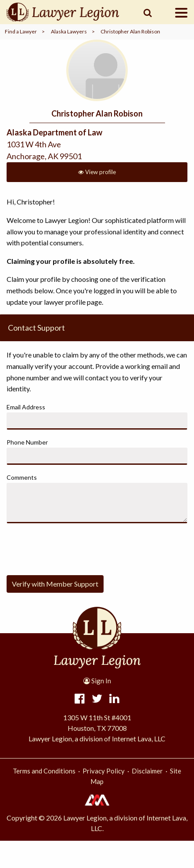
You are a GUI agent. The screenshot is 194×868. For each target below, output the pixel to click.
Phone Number (27, 442)
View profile (97, 172)
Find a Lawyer (21, 31)
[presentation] (73, 547)
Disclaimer (147, 771)
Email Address (26, 407)
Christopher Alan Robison (130, 31)
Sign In (97, 681)
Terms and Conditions (44, 771)
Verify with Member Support (55, 584)
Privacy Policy (104, 771)
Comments (22, 477)
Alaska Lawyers (69, 31)
